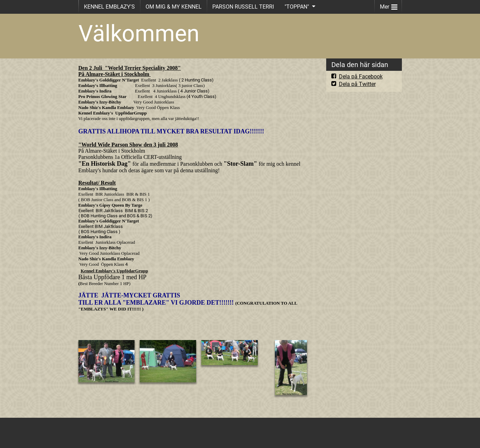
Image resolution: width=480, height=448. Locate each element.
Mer (389, 5)
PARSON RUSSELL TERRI (243, 7)
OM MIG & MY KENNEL (174, 7)
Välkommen (139, 34)
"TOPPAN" (297, 7)
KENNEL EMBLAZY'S (109, 7)
